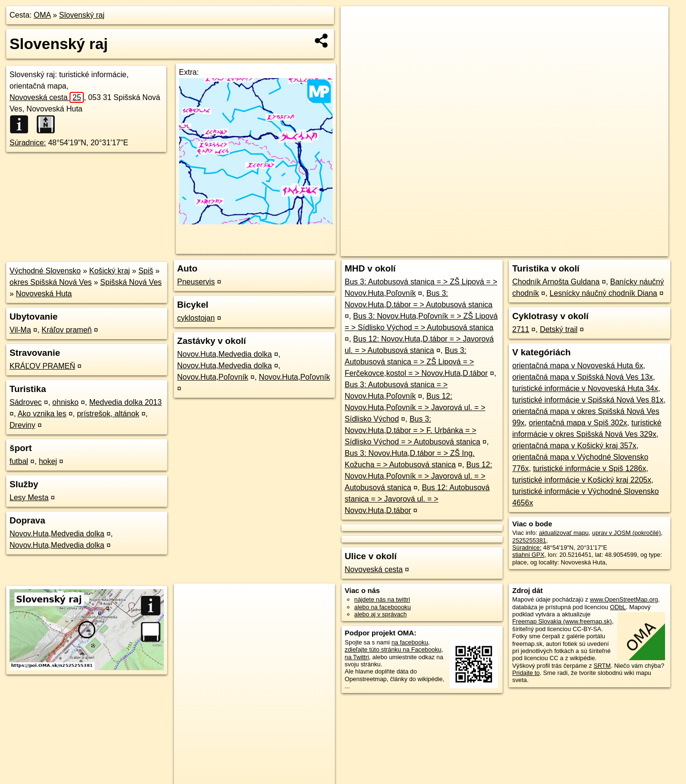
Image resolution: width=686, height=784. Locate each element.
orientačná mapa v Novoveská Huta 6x (578, 366)
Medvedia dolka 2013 (125, 402)
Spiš (146, 271)
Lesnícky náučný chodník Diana (604, 293)
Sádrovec (26, 402)
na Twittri (357, 657)
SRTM (602, 666)
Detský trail (559, 329)
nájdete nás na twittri (382, 599)
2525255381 (529, 540)
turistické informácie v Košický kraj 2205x (582, 480)
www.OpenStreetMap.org (624, 599)
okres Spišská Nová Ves (51, 282)
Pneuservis (196, 282)
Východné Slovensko (45, 271)
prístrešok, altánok (108, 414)
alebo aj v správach (381, 614)
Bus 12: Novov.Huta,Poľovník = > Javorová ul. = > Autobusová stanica (419, 476)
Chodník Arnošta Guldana (556, 282)
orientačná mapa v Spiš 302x (578, 423)
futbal (19, 461)
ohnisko (66, 402)
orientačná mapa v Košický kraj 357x (574, 446)
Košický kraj (109, 271)
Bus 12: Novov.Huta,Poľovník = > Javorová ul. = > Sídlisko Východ (415, 407)
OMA (42, 15)
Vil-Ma (20, 330)
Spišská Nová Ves (131, 282)
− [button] (357, 37)
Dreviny (22, 425)
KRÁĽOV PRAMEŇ (42, 366)
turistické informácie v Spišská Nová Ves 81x (588, 400)
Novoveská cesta (47, 97)
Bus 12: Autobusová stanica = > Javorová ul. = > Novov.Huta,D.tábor (417, 499)
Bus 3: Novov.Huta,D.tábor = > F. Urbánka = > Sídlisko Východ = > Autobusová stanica (413, 430)
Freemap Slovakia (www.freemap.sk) (562, 621)
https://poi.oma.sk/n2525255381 (626, 249)
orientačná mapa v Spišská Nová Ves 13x (582, 377)
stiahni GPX (528, 555)
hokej (48, 461)
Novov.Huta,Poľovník (213, 377)
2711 (521, 329)
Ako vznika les (42, 414)
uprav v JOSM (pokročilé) (626, 533)
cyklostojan (196, 318)
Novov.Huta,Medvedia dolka (57, 534)
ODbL (618, 607)
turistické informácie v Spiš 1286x (590, 468)
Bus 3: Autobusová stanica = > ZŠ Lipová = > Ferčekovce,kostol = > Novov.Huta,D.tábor (416, 362)
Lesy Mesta (29, 498)
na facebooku (410, 642)
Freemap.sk (553, 249)
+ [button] (357, 22)
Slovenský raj (82, 15)
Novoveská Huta (44, 294)
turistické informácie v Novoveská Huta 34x (585, 388)
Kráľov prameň (66, 330)
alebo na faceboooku (383, 607)
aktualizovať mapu (564, 533)
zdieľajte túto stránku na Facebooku (393, 649)
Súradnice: (28, 143)
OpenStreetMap (504, 249)
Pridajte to (526, 673)
